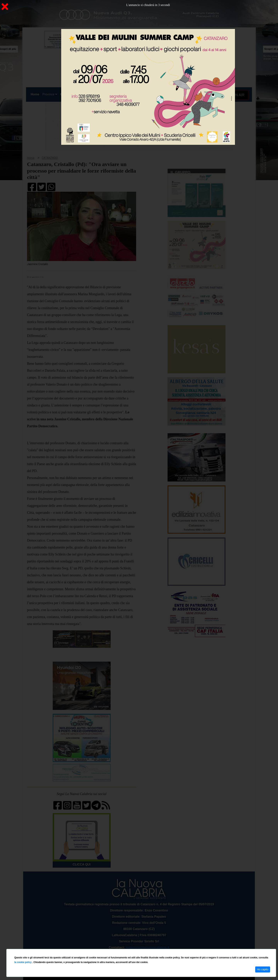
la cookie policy (23, 962)
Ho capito (263, 969)
